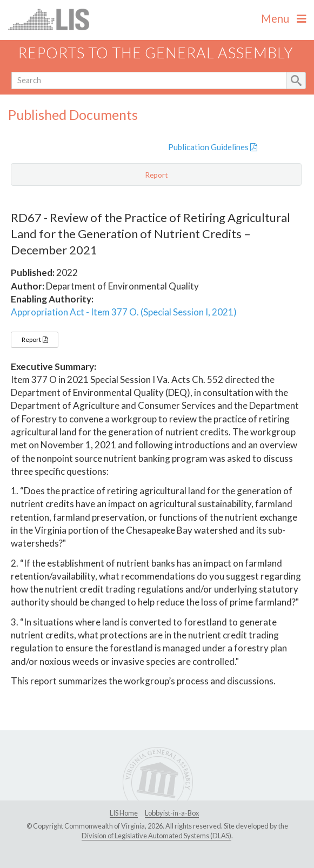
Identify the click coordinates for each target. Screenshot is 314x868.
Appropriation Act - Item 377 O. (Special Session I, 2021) (124, 312)
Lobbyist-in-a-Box (172, 813)
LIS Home (124, 813)
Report (35, 339)
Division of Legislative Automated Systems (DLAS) (156, 836)
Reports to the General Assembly (156, 53)
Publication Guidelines (213, 147)
